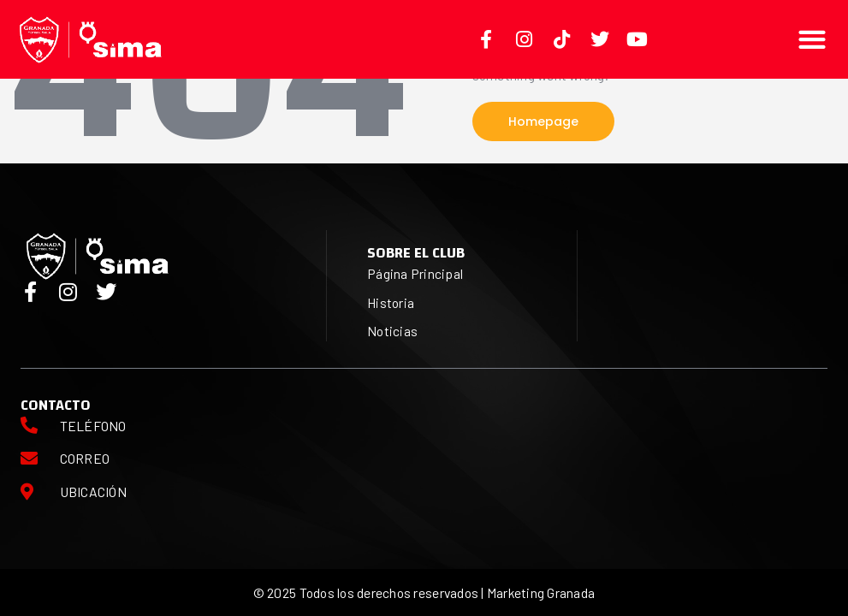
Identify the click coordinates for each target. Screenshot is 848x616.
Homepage (543, 121)
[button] (812, 39)
